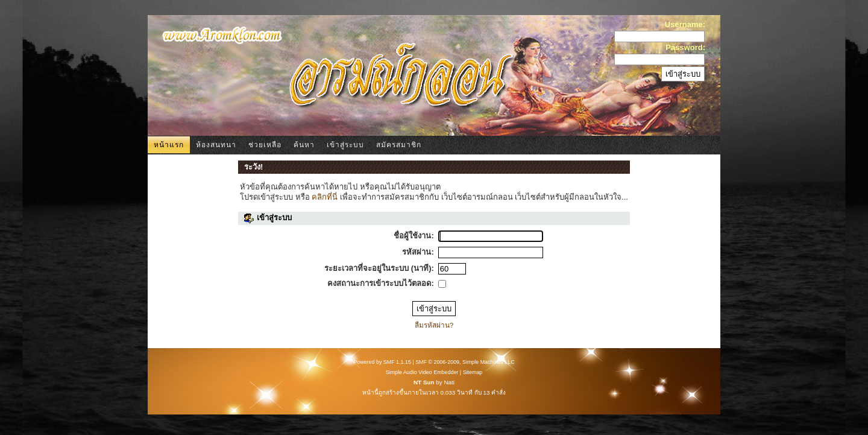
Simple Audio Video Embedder (422, 372)
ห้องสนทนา (216, 145)
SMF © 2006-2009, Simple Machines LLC (465, 362)
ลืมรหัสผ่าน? (434, 325)
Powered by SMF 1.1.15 (382, 362)
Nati (449, 382)
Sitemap (473, 372)
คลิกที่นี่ (325, 197)
